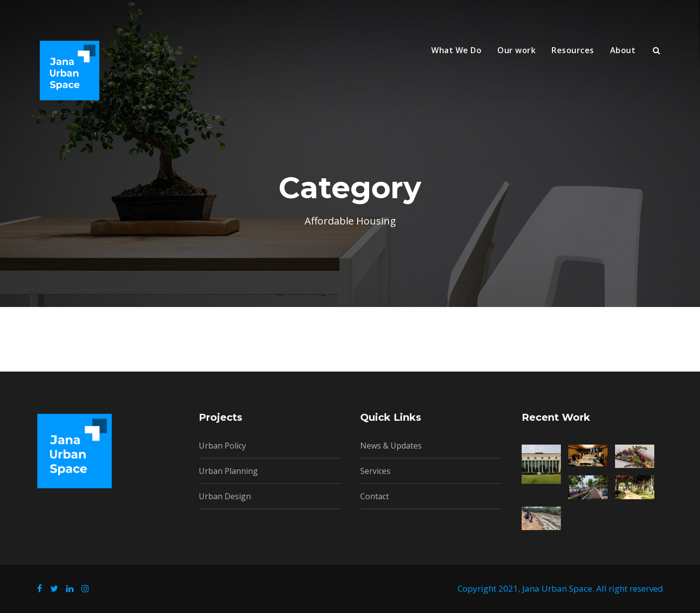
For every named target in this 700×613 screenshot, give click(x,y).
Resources (573, 50)
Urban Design (225, 496)
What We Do (456, 50)
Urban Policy (222, 446)
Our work (516, 50)
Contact (375, 496)
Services (375, 471)
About (623, 50)
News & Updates (391, 446)
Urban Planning (228, 471)
